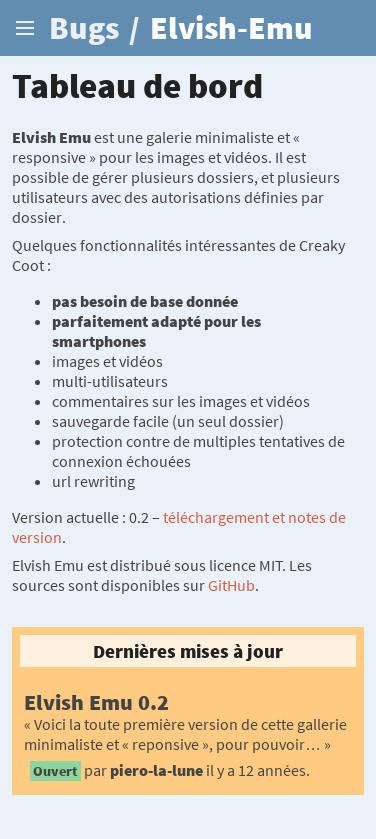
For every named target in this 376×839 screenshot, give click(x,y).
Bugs (84, 28)
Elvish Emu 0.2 (96, 702)
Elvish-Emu (231, 28)
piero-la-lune (156, 770)
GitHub (231, 585)
